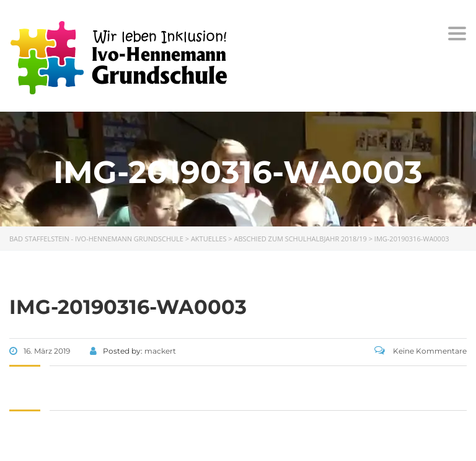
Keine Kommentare (421, 351)
